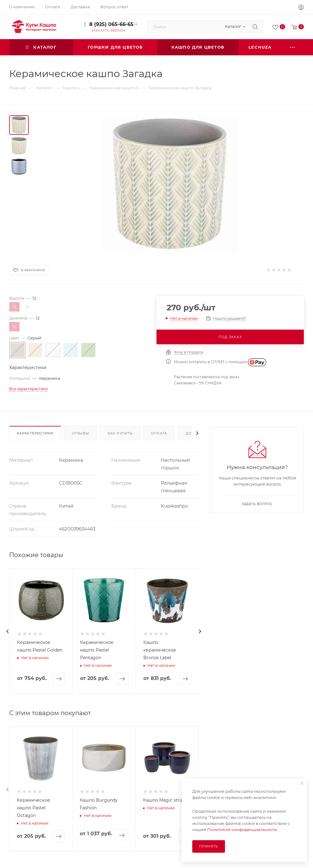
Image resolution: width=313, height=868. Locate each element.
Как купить (120, 433)
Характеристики (35, 433)
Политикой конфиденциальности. (243, 829)
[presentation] (8, 631)
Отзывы (81, 433)
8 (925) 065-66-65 (111, 24)
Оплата (159, 433)
